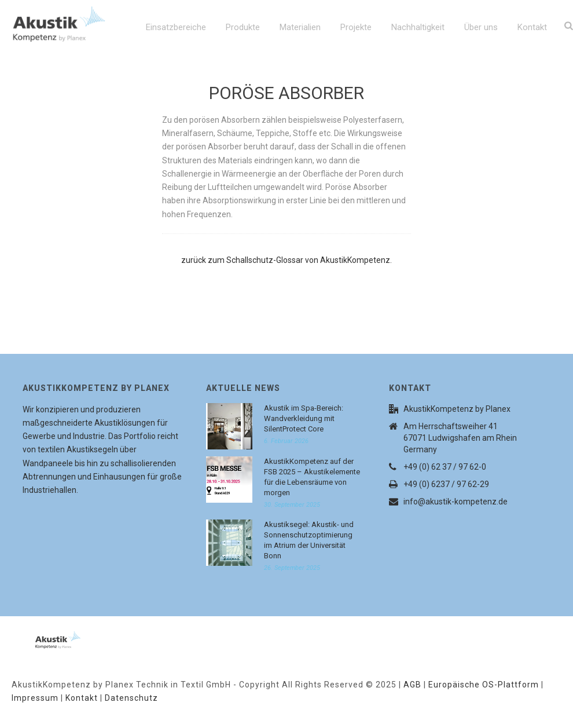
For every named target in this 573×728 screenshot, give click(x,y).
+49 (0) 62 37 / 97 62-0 (445, 467)
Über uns (481, 27)
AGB (412, 685)
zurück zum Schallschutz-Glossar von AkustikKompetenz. (286, 260)
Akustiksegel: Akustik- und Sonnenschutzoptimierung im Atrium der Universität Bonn (309, 540)
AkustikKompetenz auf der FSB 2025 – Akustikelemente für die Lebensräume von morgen (312, 477)
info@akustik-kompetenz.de (456, 502)
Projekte (356, 27)
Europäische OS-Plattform (484, 685)
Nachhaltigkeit (418, 27)
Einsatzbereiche (176, 27)
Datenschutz (131, 698)
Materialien (300, 27)
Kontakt (532, 27)
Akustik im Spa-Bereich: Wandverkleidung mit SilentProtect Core (304, 418)
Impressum (35, 698)
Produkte (243, 27)
